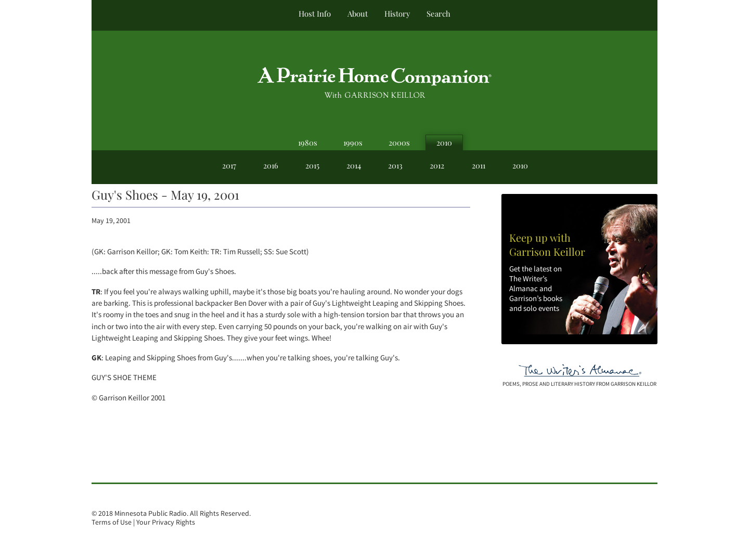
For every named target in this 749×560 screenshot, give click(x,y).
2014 (354, 165)
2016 (271, 165)
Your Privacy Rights (166, 522)
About (358, 14)
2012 (437, 165)
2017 (229, 165)
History (397, 14)
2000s (399, 142)
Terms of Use (112, 522)
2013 (395, 165)
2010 (444, 142)
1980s (308, 142)
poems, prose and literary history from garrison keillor (579, 384)
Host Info (315, 14)
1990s (353, 142)
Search (438, 14)
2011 (479, 165)
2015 (312, 165)
